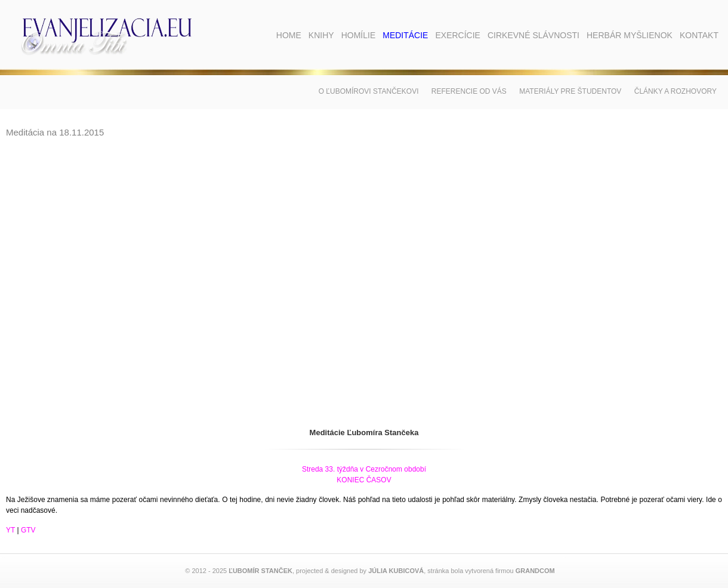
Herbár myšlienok (630, 35)
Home (289, 35)
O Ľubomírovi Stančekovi (369, 91)
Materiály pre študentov (570, 91)
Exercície (457, 35)
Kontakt (699, 35)
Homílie (359, 35)
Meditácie (405, 35)
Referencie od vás (469, 91)
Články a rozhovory (675, 91)
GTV (28, 530)
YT (10, 530)
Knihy (321, 35)
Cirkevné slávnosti (533, 35)
